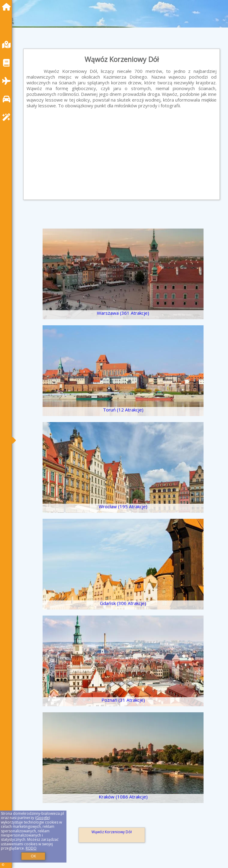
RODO (31, 848)
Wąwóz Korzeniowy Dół (112, 832)
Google (43, 818)
